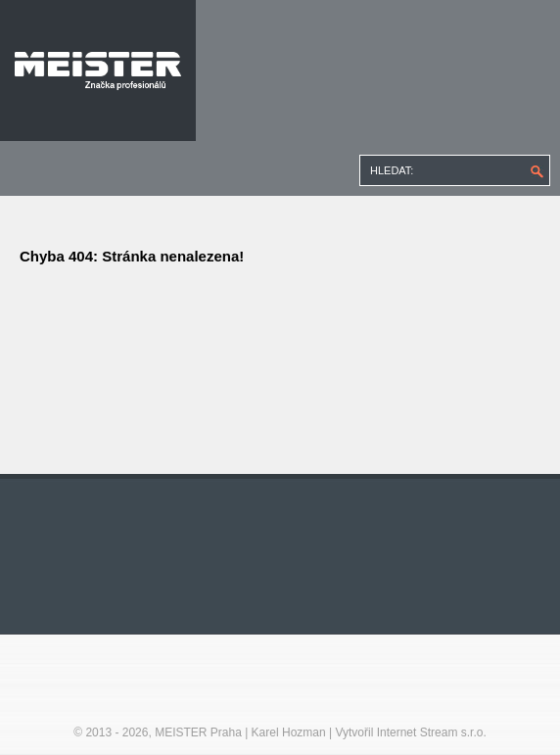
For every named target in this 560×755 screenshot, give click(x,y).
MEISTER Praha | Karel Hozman (240, 732)
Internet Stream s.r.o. (432, 732)
